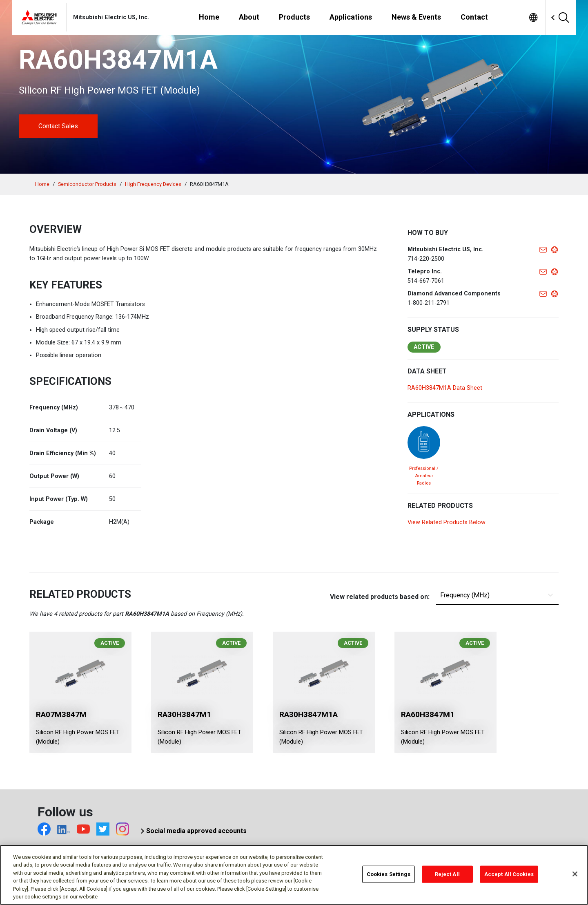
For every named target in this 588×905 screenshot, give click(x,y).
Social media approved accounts (196, 831)
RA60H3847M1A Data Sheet (445, 388)
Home (42, 184)
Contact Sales (58, 126)
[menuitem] (533, 17)
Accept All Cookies (509, 876)
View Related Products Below (447, 522)
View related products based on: (380, 597)
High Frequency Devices (153, 184)
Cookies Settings (389, 876)
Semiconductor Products (87, 184)
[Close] (575, 876)
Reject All (447, 876)
